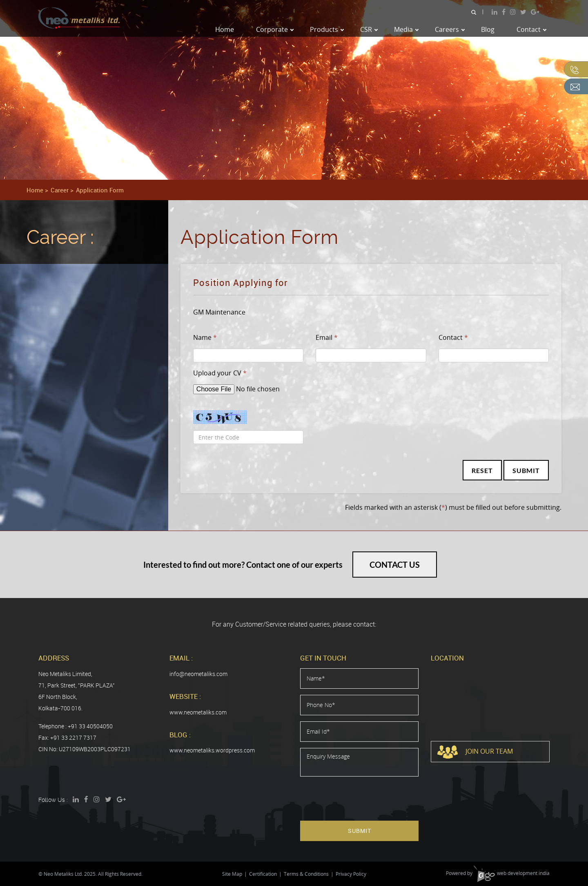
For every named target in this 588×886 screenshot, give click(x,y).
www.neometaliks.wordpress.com (212, 750)
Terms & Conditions (306, 874)
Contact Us (395, 565)
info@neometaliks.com (198, 674)
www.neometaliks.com (198, 712)
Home (225, 29)
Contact (531, 29)
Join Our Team (475, 752)
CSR (369, 29)
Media (406, 29)
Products (327, 29)
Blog (488, 29)
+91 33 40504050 (90, 726)
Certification (263, 874)
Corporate (275, 29)
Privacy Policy (351, 874)
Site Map (232, 874)
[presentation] (362, 799)
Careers (450, 29)
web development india (512, 873)
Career (60, 190)
